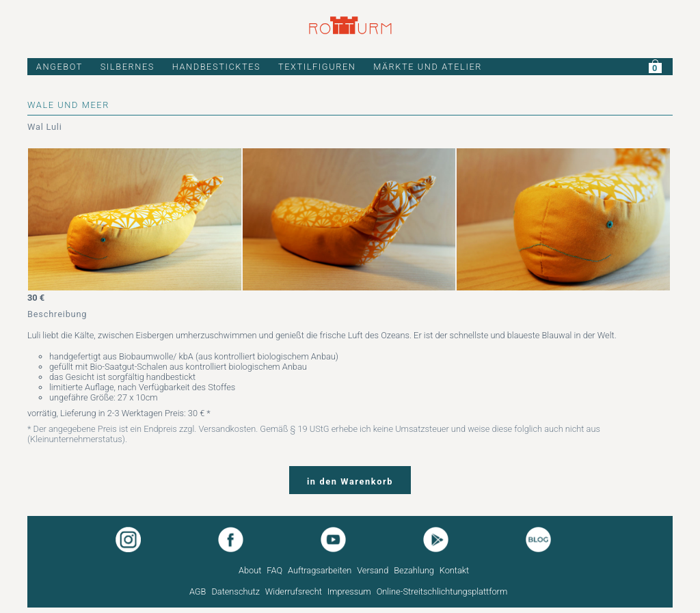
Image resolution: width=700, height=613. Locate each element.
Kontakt (454, 570)
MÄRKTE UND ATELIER (428, 67)
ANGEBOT (59, 67)
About (250, 570)
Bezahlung (414, 570)
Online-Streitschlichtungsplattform (442, 591)
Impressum (349, 591)
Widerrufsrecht (294, 591)
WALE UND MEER (68, 105)
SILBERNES (127, 67)
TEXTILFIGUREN (317, 67)
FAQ (274, 570)
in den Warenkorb (350, 481)
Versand (373, 570)
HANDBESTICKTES (217, 67)
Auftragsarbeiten (320, 570)
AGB (198, 591)
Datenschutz (235, 591)
